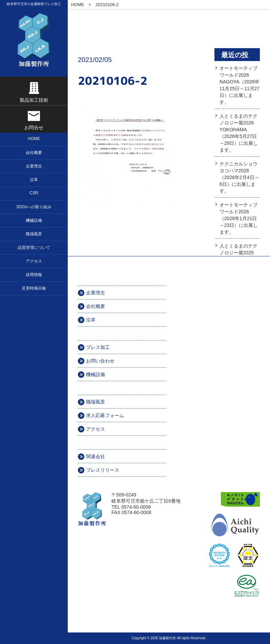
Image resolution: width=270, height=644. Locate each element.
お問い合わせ (100, 361)
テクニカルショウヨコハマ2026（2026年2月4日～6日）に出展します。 (239, 177)
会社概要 (96, 306)
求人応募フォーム (105, 415)
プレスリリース (103, 470)
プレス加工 (98, 347)
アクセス (96, 429)
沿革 (91, 320)
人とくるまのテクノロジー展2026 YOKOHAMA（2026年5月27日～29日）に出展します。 (239, 133)
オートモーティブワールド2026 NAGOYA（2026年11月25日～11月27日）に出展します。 (240, 85)
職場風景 (96, 402)
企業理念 (96, 293)
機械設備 (96, 374)
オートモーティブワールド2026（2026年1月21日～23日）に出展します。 (239, 218)
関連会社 (96, 456)
